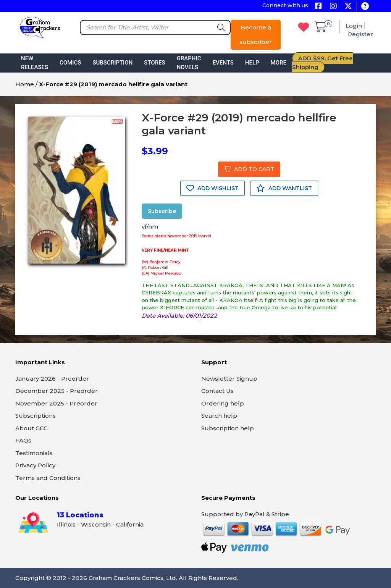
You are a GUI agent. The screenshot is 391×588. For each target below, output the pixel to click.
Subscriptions (36, 416)
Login (354, 26)
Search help (219, 416)
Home (25, 84)
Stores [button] (154, 63)
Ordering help (223, 403)
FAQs (23, 440)
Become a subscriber (256, 35)
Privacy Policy (35, 465)
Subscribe (162, 211)
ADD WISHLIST (212, 188)
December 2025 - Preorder (57, 391)
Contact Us (217, 391)
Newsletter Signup (229, 379)
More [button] (279, 63)
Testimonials (34, 453)
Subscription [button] (112, 63)
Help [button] (252, 63)
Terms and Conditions (48, 478)
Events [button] (223, 63)
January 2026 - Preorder (52, 379)
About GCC (32, 428)
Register (360, 34)
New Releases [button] (35, 63)
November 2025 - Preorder (56, 403)
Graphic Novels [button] (189, 63)
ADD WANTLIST (284, 188)
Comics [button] (70, 63)
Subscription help (228, 428)
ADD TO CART (249, 169)
